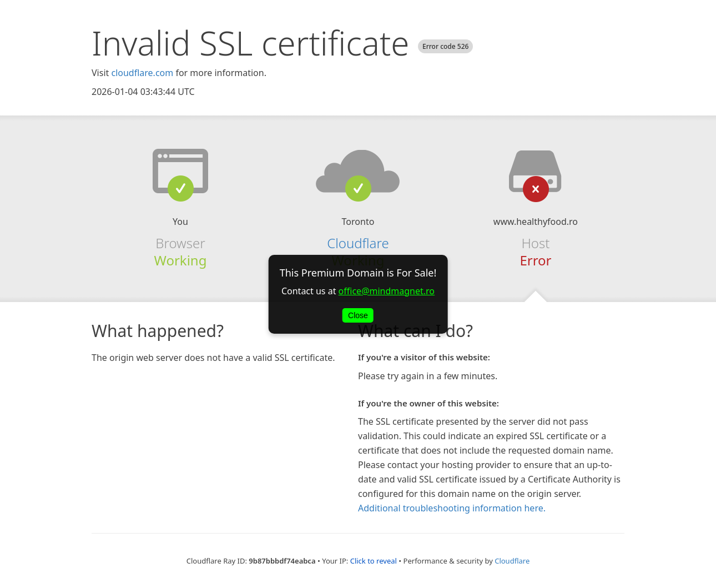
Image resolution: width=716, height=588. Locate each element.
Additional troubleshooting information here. (452, 508)
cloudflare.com (142, 73)
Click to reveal (374, 561)
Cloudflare (358, 243)
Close (358, 315)
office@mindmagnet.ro (387, 291)
